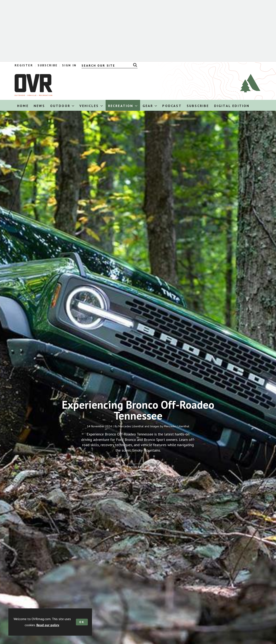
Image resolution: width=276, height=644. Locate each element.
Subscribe (48, 65)
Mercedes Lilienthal (131, 431)
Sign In (69, 65)
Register (24, 65)
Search (134, 65)
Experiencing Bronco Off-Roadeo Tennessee (138, 414)
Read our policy (48, 625)
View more (138, 472)
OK (82, 622)
